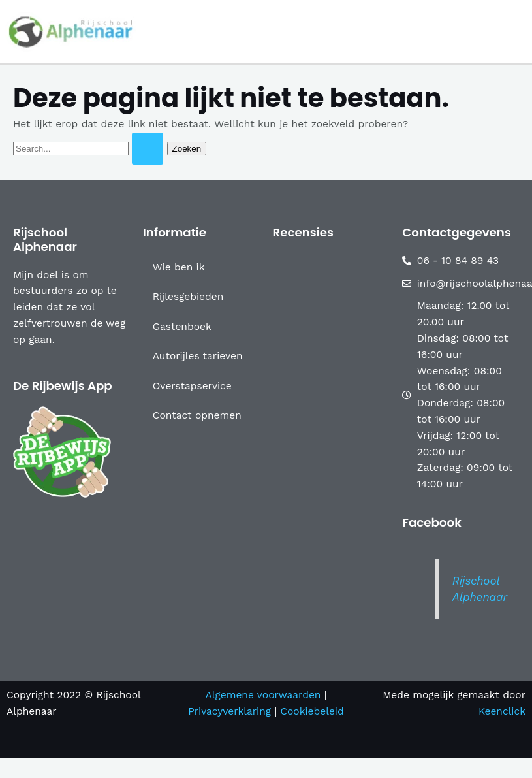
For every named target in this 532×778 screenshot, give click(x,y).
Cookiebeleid (312, 711)
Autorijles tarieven (198, 356)
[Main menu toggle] (518, 31)
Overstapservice (192, 386)
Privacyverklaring (231, 711)
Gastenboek (182, 327)
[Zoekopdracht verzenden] (148, 149)
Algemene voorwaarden (263, 695)
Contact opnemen (197, 415)
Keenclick (502, 711)
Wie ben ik (179, 267)
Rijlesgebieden (188, 297)
